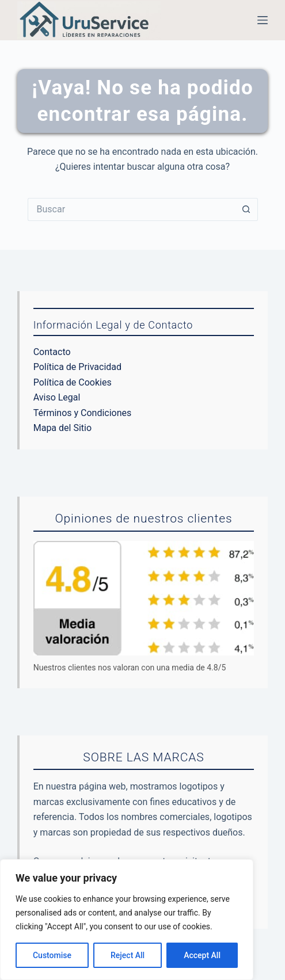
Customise (52, 955)
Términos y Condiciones (83, 413)
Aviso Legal (57, 397)
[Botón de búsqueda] (246, 209)
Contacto (52, 352)
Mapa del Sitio (62, 428)
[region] (127, 920)
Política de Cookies (73, 382)
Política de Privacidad (77, 367)
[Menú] (263, 20)
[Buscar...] (131, 209)
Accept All (202, 955)
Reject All (128, 955)
